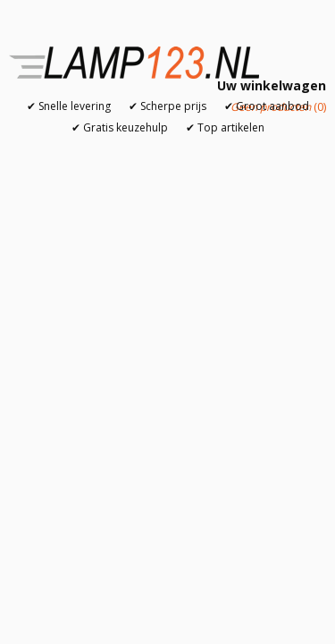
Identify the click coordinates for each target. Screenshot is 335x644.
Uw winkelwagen (272, 85)
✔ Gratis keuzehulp (120, 127)
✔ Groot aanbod (267, 106)
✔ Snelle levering (69, 106)
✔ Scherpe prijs (167, 106)
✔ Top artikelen (225, 127)
